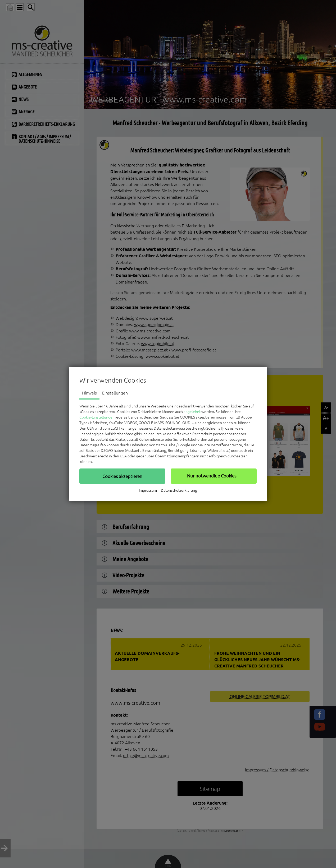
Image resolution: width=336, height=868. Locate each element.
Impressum (148, 490)
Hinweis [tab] (89, 393)
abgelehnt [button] (192, 412)
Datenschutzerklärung (179, 490)
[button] (122, 476)
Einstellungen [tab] (115, 393)
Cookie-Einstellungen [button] (97, 417)
